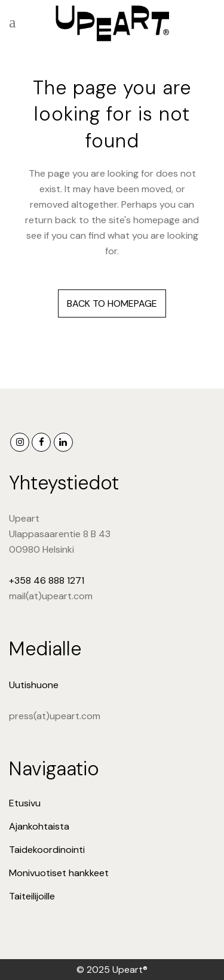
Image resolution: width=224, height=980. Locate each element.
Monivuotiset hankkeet (59, 873)
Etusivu (25, 803)
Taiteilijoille (32, 896)
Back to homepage (112, 303)
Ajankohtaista (39, 826)
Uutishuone (34, 685)
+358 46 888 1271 (47, 580)
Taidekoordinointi (47, 850)
